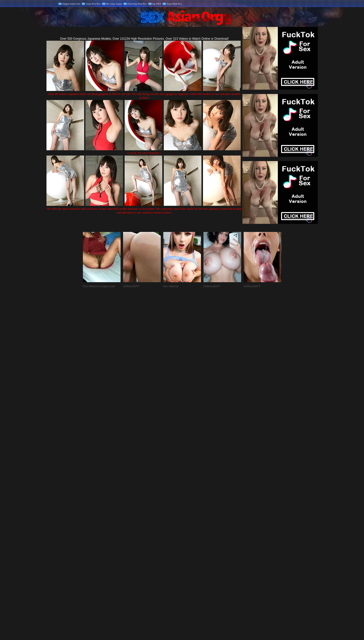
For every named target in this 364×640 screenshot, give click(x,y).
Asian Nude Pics (174, 4)
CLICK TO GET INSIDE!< (144, 153)
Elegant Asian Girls (71, 4)
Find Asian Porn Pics (137, 4)
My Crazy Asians (114, 4)
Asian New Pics (93, 4)
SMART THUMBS (191, 535)
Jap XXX (157, 4)
